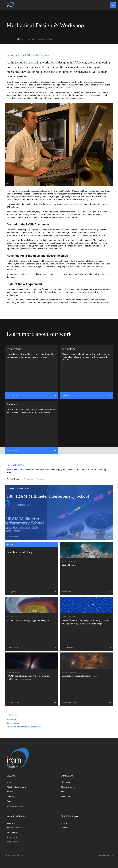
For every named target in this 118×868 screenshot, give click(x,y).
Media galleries (12, 832)
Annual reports (12, 842)
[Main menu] (113, 5)
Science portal (13, 723)
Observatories (66, 782)
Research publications (15, 828)
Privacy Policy (10, 855)
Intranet (64, 823)
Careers (9, 801)
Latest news (11, 823)
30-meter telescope (68, 787)
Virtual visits (66, 796)
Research (40, 479)
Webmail (64, 828)
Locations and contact (15, 806)
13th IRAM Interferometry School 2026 (24, 727)
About (9, 782)
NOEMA (64, 792)
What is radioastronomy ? (16, 787)
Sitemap (20, 855)
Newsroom (11, 719)
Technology (28, 479)
